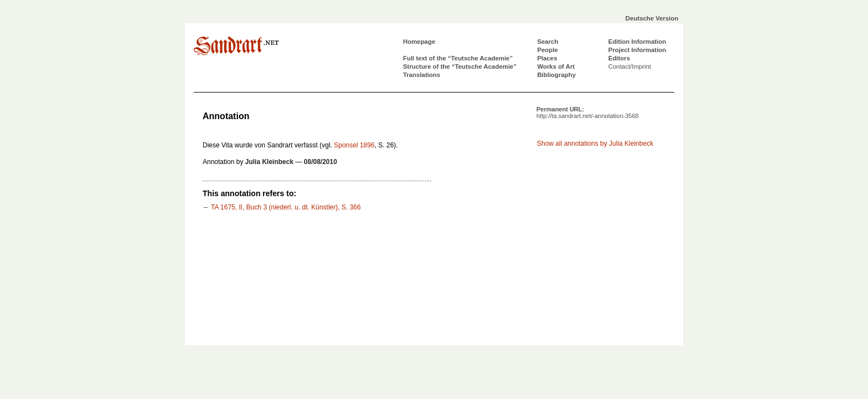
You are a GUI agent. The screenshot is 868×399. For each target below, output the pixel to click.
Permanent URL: (588, 112)
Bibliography (556, 75)
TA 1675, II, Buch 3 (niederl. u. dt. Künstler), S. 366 (286, 207)
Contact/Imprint (630, 66)
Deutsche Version (652, 18)
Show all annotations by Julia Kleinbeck (595, 144)
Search (547, 42)
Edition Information (637, 42)
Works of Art (556, 66)
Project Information (637, 50)
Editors (619, 58)
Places (547, 58)
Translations (422, 75)
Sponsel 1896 (354, 145)
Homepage (419, 42)
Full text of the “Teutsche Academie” (458, 58)
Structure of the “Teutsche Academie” (460, 66)
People (547, 50)
